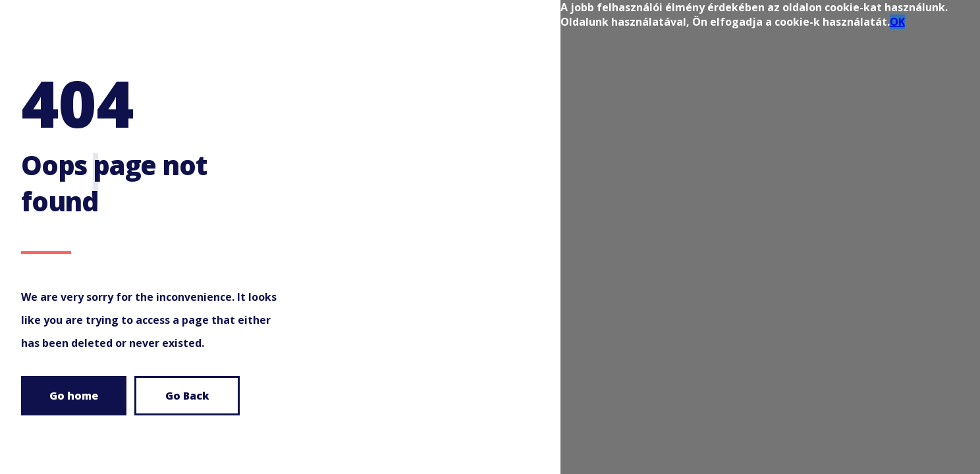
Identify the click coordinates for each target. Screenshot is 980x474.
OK (897, 22)
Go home (74, 396)
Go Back (187, 396)
